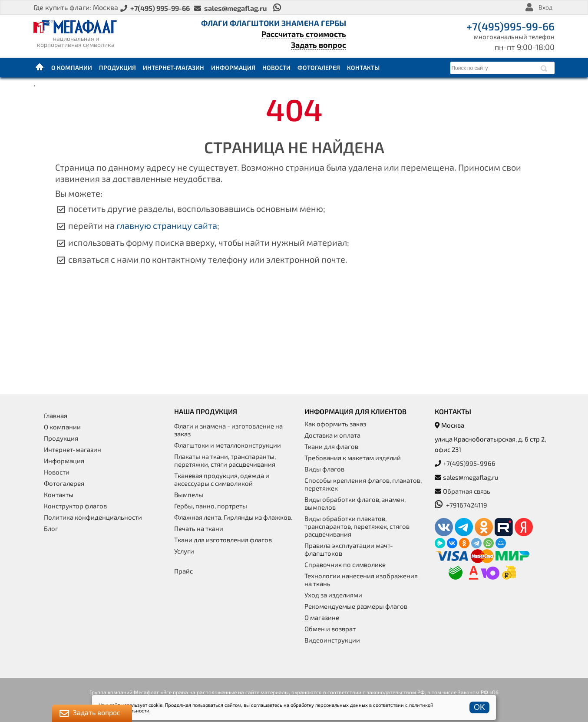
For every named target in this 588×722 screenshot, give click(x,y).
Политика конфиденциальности (93, 517)
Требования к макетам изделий (353, 458)
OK (479, 707)
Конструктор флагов (75, 506)
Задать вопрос (319, 45)
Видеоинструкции (332, 640)
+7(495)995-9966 (469, 463)
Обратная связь (467, 491)
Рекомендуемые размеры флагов (356, 606)
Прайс (183, 571)
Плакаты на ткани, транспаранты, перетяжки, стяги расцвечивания (225, 460)
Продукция (117, 68)
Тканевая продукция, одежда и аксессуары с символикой (222, 479)
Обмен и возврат (330, 629)
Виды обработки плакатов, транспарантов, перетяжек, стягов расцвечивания (357, 526)
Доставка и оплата (332, 435)
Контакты (363, 68)
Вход (545, 7)
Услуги (184, 551)
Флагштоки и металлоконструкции (228, 445)
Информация (233, 68)
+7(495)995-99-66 (510, 26)
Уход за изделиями (333, 595)
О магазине (322, 617)
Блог (51, 528)
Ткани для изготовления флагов (223, 540)
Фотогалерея (319, 68)
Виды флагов (324, 469)
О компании (72, 68)
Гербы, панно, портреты (211, 506)
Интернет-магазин (173, 68)
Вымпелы (189, 495)
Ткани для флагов (331, 446)
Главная (40, 67)
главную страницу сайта (167, 225)
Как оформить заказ (335, 424)
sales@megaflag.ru (471, 477)
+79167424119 (461, 505)
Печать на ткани (199, 528)
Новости (276, 68)
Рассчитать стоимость (304, 34)
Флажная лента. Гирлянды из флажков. (233, 517)
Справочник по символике (345, 564)
